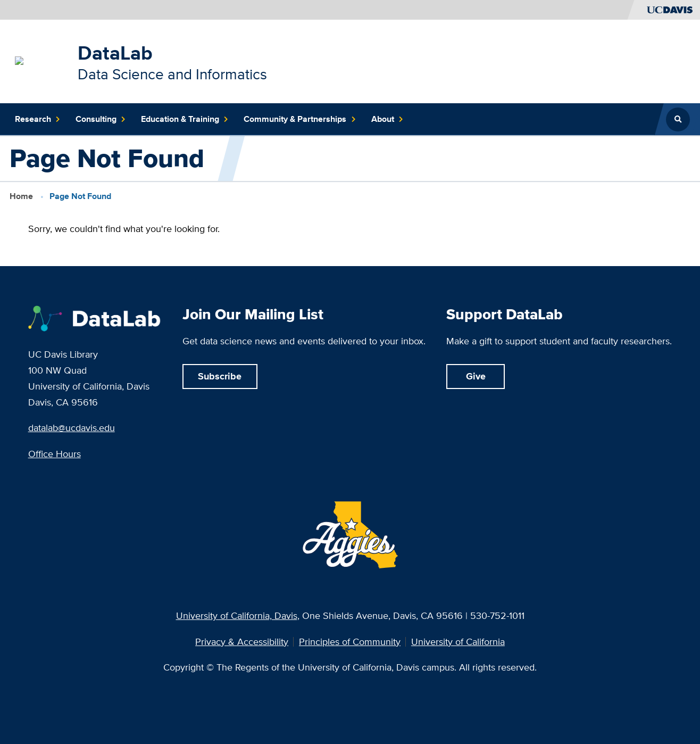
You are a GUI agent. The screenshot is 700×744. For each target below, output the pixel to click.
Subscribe (220, 376)
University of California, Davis (237, 615)
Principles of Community (350, 642)
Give (476, 376)
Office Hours (55, 454)
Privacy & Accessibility (242, 642)
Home (21, 196)
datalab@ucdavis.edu (72, 428)
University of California (458, 642)
